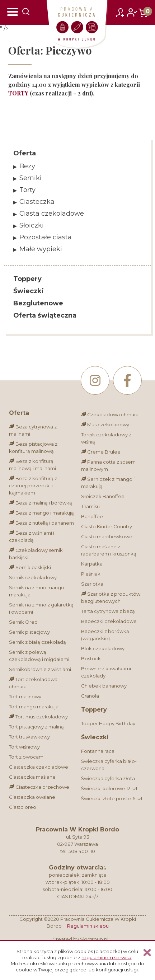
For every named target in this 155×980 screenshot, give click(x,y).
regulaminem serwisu (106, 957)
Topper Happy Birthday (108, 723)
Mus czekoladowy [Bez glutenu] (105, 425)
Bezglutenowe (38, 303)
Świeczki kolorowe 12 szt (109, 788)
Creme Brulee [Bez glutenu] (101, 452)
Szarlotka (92, 584)
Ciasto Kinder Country (107, 526)
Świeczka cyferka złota (108, 778)
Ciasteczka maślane (32, 777)
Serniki (30, 178)
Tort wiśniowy (24, 747)
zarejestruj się (120, 11)
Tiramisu (90, 506)
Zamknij (147, 953)
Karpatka (92, 564)
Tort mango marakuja (34, 707)
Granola (90, 696)
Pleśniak (91, 574)
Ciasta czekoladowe (52, 214)
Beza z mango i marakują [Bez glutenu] (41, 513)
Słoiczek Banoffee (103, 496)
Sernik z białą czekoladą (37, 642)
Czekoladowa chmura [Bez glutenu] (110, 414)
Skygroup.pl (94, 939)
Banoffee (92, 516)
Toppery (27, 279)
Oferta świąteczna (45, 315)
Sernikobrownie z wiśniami (40, 669)
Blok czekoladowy (103, 648)
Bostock (91, 658)
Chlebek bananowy (104, 686)
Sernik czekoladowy (33, 577)
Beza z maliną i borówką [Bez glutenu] (40, 503)
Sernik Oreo (23, 622)
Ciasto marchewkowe (107, 536)
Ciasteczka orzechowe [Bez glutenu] (39, 787)
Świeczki (29, 291)
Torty (27, 190)
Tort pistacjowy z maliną (36, 727)
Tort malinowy (25, 697)
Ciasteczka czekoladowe (39, 767)
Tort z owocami (27, 757)
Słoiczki (32, 225)
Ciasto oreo (23, 807)
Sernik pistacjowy (29, 632)
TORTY (18, 93)
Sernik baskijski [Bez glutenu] (30, 567)
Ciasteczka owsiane (32, 797)
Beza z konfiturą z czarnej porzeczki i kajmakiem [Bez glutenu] (33, 486)
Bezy (27, 166)
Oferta (25, 153)
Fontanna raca (98, 751)
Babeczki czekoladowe (109, 621)
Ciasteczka (37, 202)
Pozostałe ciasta (46, 237)
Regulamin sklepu (88, 926)
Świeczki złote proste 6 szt (112, 798)
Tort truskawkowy (29, 737)
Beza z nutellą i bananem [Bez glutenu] (41, 523)
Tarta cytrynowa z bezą (108, 611)
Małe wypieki (41, 249)
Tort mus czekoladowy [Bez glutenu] (38, 717)
